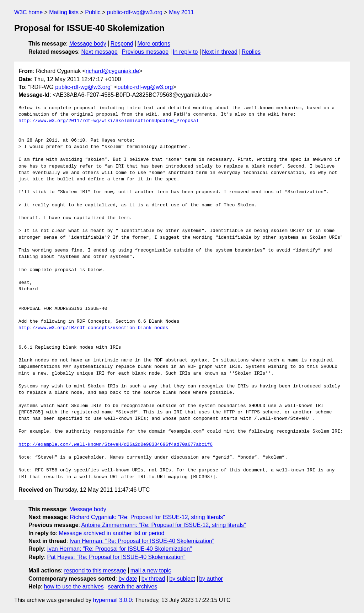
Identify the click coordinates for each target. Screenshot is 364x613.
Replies (251, 52)
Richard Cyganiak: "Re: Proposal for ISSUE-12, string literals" (148, 517)
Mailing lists (64, 12)
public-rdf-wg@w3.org (135, 12)
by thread (153, 579)
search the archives (133, 586)
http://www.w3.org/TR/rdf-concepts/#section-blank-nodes (93, 328)
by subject (182, 579)
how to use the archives (74, 586)
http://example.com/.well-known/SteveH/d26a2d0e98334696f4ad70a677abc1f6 (116, 445)
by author (211, 579)
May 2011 (181, 12)
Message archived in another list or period (111, 533)
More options (154, 44)
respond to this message (95, 570)
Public (93, 12)
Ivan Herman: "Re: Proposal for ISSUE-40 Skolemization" (142, 541)
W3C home (28, 12)
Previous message (145, 52)
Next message (100, 52)
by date (128, 579)
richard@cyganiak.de (113, 71)
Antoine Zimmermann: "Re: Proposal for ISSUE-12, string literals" (164, 525)
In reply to (185, 52)
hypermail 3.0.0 (112, 600)
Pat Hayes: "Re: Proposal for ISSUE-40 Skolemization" (116, 557)
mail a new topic (151, 570)
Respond (122, 44)
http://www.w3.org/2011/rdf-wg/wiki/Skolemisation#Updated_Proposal (109, 121)
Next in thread (220, 52)
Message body (88, 44)
